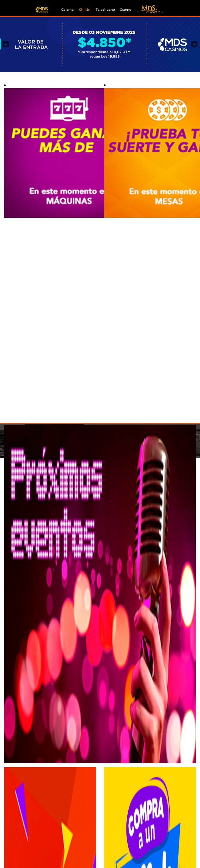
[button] (6, 44)
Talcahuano (105, 10)
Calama (67, 10)
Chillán (85, 10)
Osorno (125, 10)
